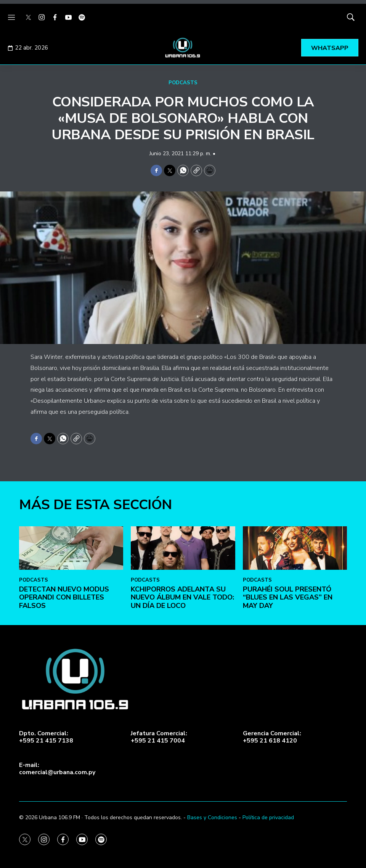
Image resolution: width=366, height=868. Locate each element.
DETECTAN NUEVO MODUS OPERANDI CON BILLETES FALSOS (64, 713)
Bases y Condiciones (212, 817)
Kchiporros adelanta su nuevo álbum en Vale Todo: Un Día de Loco (182, 713)
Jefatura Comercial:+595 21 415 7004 (159, 737)
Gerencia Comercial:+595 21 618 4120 (272, 737)
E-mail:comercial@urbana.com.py (57, 769)
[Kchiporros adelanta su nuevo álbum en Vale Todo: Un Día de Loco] (183, 664)
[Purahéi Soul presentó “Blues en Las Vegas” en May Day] (295, 664)
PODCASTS (183, 83)
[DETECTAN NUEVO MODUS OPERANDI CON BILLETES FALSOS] (71, 664)
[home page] (183, 48)
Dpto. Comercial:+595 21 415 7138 (46, 737)
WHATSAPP (330, 48)
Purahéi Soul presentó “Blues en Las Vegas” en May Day (288, 713)
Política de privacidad (268, 817)
